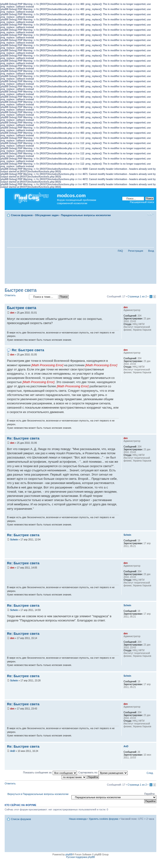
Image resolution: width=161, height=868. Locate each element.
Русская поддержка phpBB (80, 857)
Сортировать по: (103, 772)
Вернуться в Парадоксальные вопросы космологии (38, 794)
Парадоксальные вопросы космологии (86, 215)
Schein (14, 540)
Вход (151, 251)
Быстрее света (21, 290)
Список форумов (22, 215)
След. (150, 773)
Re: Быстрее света (28, 350)
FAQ (120, 251)
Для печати (143, 214)
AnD (13, 751)
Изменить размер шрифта (151, 214)
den (12, 313)
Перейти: (150, 794)
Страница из (137, 296)
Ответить (16, 297)
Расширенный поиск (142, 202)
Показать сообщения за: (50, 772)
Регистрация (136, 251)
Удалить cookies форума (104, 819)
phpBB (69, 855)
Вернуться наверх (153, 343)
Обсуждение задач (47, 215)
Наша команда (78, 819)
